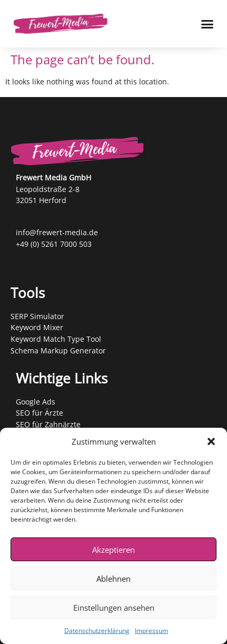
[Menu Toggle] (207, 24)
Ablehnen (113, 579)
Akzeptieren (113, 550)
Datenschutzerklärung (97, 631)
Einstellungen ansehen (114, 608)
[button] (211, 441)
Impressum (151, 631)
